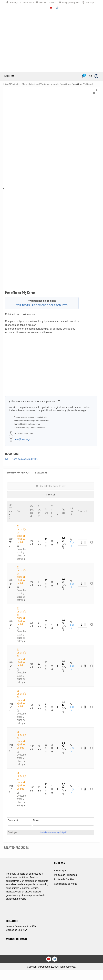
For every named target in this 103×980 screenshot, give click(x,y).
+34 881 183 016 (48, 2)
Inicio (6, 84)
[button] (7, 76)
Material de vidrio (30, 84)
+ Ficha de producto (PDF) (21, 459)
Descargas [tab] (41, 473)
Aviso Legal (60, 870)
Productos (15, 84)
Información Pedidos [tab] (18, 473)
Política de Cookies (64, 879)
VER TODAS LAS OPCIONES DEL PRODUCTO (42, 305)
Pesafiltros (65, 84)
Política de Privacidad (65, 875)
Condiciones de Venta (66, 884)
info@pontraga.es (71, 2)
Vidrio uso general (49, 84)
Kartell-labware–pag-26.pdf (53, 832)
